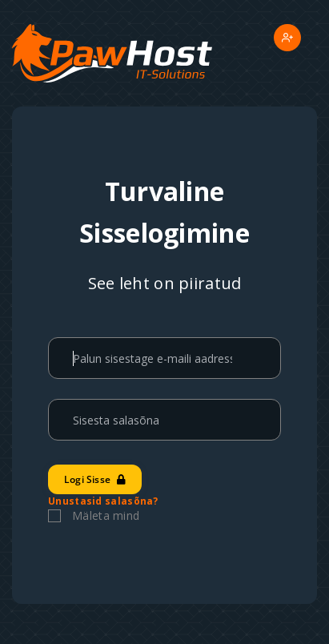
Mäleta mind (106, 515)
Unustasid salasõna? (103, 501)
